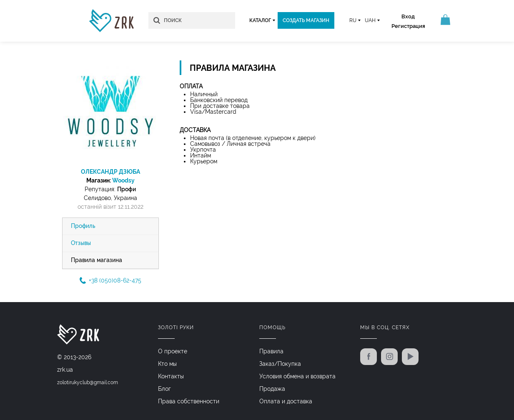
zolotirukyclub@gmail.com (88, 383)
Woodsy (123, 180)
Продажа (272, 389)
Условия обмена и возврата (297, 376)
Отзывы (81, 243)
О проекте (173, 351)
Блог (164, 389)
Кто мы (167, 364)
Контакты (171, 376)
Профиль (83, 226)
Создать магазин (305, 20)
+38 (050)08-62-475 (110, 281)
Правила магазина (97, 260)
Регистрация (407, 26)
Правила (271, 351)
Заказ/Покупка (280, 364)
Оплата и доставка (286, 401)
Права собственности (189, 401)
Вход (407, 16)
